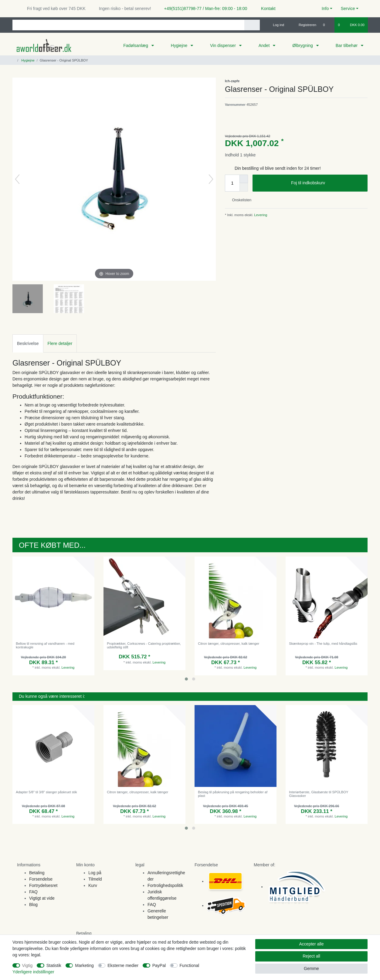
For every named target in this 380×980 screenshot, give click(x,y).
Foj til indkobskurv (327, 183)
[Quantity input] (232, 183)
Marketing (84, 965)
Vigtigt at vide (42, 898)
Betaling (37, 873)
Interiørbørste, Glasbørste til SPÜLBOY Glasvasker (319, 794)
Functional (190, 965)
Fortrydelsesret (43, 885)
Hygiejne (180, 45)
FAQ (33, 892)
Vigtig (27, 965)
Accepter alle (312, 944)
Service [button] (348, 8)
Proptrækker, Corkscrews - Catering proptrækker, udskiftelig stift (144, 645)
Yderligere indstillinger (33, 972)
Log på (95, 873)
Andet (265, 45)
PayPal (159, 965)
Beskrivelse (28, 343)
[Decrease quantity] (244, 187)
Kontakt (265, 8)
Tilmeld (95, 879)
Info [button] (325, 8)
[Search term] (128, 25)
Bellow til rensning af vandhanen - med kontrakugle (45, 645)
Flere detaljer (60, 343)
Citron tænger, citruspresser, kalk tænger (229, 644)
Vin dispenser (223, 45)
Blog (33, 905)
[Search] (252, 25)
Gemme (311, 968)
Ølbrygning (303, 45)
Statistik (54, 965)
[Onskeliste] (327, 25)
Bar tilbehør (347, 45)
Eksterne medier (123, 965)
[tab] (28, 343)
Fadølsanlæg (136, 45)
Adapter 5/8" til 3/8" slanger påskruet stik (46, 792)
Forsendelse (41, 879)
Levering (260, 215)
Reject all (311, 956)
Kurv (93, 885)
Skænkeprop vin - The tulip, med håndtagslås (323, 644)
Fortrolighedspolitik (165, 885)
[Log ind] (276, 25)
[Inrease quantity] (244, 179)
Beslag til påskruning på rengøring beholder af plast (233, 794)
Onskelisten (239, 200)
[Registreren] (304, 25)
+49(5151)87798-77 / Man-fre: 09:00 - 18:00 (203, 8)
